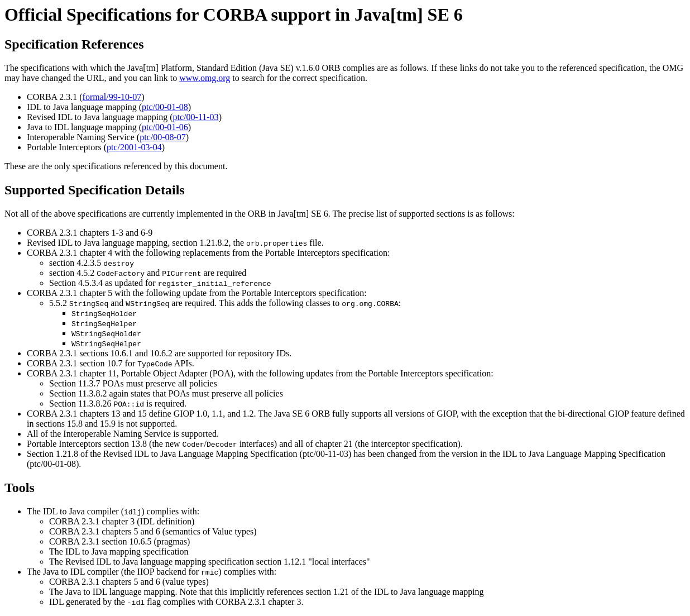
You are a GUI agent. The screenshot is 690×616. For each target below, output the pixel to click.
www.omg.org (205, 78)
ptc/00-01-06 (165, 127)
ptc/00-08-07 (163, 137)
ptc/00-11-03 (196, 117)
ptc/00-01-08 (165, 107)
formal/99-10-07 (112, 97)
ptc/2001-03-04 (134, 147)
